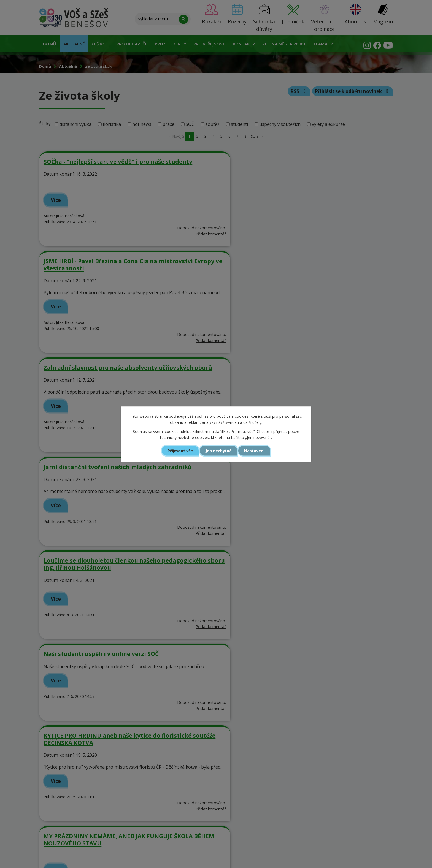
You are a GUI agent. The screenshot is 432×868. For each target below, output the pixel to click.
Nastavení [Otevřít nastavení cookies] (256, 451)
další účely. (253, 422)
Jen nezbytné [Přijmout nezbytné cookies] (218, 451)
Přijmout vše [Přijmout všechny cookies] (179, 451)
